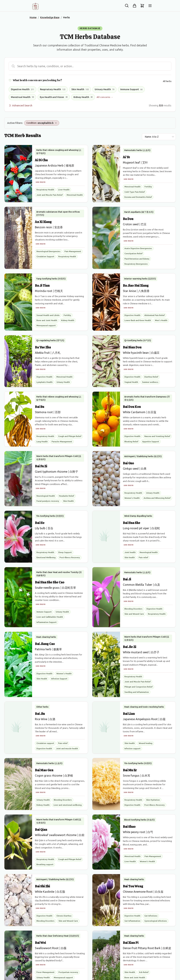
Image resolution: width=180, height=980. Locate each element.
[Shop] (135, 6)
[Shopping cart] (142, 6)
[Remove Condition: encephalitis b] (56, 123)
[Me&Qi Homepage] (35, 6)
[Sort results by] (159, 137)
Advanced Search (20, 105)
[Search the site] (127, 6)
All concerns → (105, 97)
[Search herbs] (90, 66)
